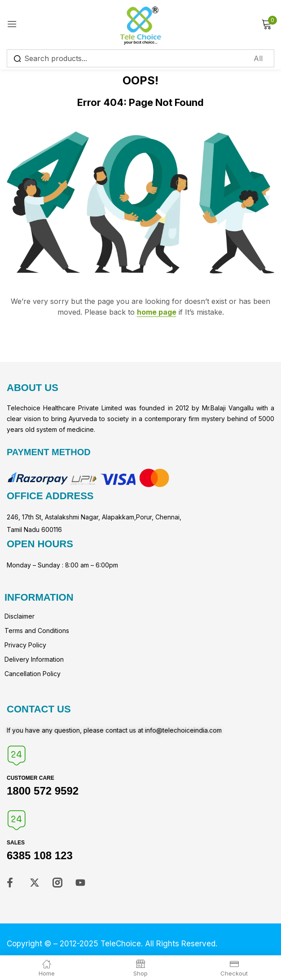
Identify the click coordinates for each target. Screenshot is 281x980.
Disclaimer (20, 616)
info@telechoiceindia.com (183, 730)
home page (157, 312)
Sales (16, 843)
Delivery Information (34, 659)
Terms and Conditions (37, 631)
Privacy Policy (25, 645)
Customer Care (31, 778)
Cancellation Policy (33, 674)
